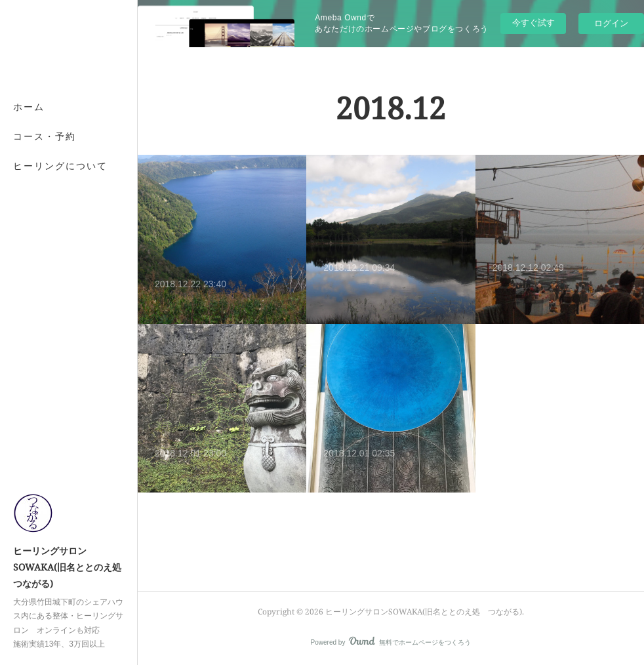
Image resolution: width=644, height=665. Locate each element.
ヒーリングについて (60, 166)
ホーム (29, 107)
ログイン (611, 23)
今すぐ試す (533, 23)
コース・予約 (45, 136)
